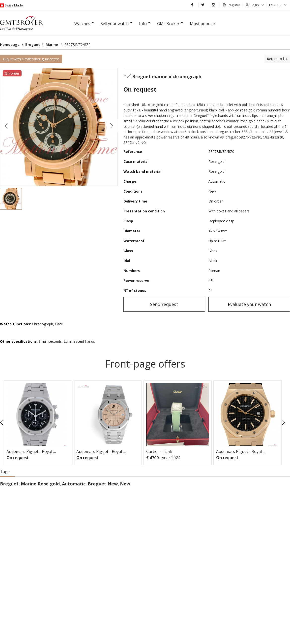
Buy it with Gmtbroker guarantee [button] (31, 59)
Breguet (9, 484)
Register (231, 5)
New (125, 484)
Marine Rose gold (40, 484)
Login (257, 5)
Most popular (203, 24)
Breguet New (103, 484)
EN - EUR (278, 5)
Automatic (74, 484)
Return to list (277, 59)
